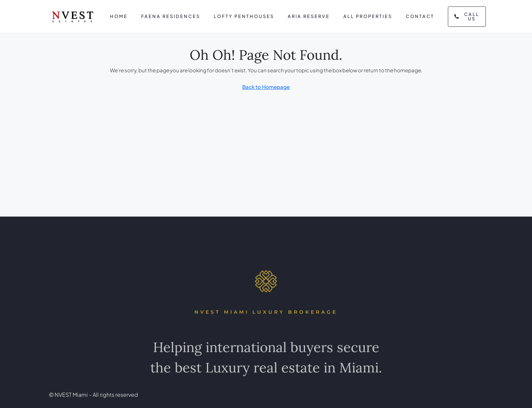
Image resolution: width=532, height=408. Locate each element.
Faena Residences (171, 16)
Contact (420, 16)
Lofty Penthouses (244, 16)
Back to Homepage (266, 87)
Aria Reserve (309, 16)
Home (119, 16)
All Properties (368, 16)
